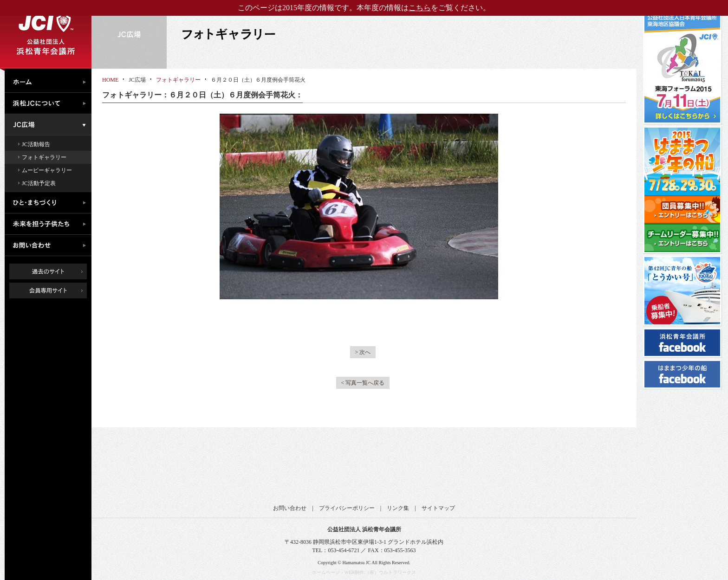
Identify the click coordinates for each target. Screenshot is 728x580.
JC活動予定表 (39, 183)
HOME (110, 80)
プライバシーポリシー (347, 508)
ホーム (50, 81)
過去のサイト (48, 271)
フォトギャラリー (44, 157)
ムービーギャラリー (47, 170)
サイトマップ (438, 508)
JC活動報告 (36, 144)
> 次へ (363, 352)
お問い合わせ (50, 245)
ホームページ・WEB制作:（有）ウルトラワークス (364, 572)
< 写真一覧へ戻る (363, 383)
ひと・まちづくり (50, 203)
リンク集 (398, 508)
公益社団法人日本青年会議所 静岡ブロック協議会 (325, 470)
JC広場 (50, 125)
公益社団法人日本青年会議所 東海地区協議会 (234, 470)
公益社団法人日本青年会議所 (144, 470)
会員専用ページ (55, 290)
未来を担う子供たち (50, 224)
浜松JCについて (50, 103)
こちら (420, 8)
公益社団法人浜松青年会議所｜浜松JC (46, 34)
